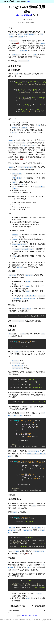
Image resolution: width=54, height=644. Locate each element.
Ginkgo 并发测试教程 (37, 627)
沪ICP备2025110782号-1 (30, 637)
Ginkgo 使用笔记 (24, 15)
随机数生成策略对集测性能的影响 (17, 629)
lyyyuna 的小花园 (8, 1)
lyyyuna (28, 1)
